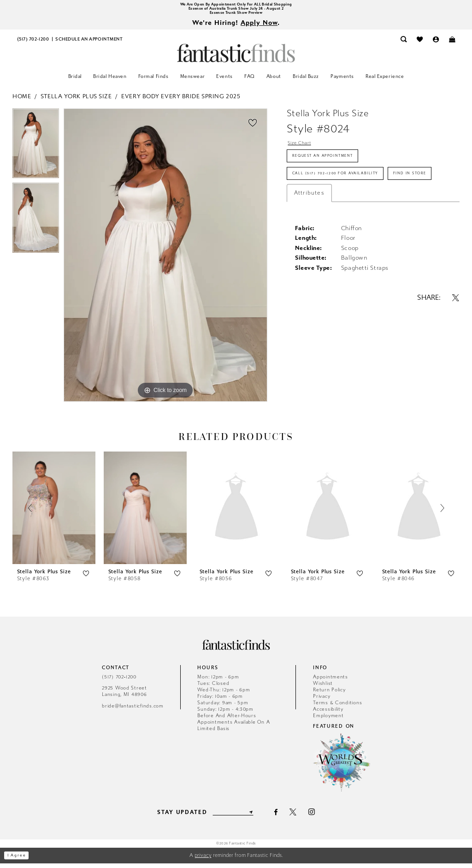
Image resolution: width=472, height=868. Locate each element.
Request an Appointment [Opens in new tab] (334, 166)
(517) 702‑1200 (119, 681)
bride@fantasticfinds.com (133, 710)
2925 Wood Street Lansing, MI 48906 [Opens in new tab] (124, 696)
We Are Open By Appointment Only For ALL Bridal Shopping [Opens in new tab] (236, 5)
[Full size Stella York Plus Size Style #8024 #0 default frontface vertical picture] (165, 260)
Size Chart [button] (304, 149)
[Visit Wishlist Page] (420, 44)
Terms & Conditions (337, 707)
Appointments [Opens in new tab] (330, 681)
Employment (328, 720)
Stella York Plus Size (76, 101)
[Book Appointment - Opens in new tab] (89, 44)
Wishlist (323, 688)
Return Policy (329, 694)
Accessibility (328, 714)
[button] (436, 44)
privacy (203, 860)
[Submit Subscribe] (256, 817)
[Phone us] (33, 44)
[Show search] (404, 44)
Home (22, 101)
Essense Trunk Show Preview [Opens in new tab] (236, 16)
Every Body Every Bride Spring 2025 (181, 101)
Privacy (322, 701)
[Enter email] (233, 817)
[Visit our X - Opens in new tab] (299, 817)
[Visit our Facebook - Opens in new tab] (282, 817)
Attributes (309, 233)
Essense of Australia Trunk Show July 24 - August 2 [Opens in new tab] (236, 10)
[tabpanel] (36, 150)
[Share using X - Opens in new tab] (456, 338)
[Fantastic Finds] (236, 58)
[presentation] (54, 513)
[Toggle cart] (452, 44)
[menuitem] (33, 44)
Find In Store (316, 212)
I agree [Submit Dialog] (20, 860)
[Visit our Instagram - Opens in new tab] (317, 817)
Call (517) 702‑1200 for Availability (351, 189)
